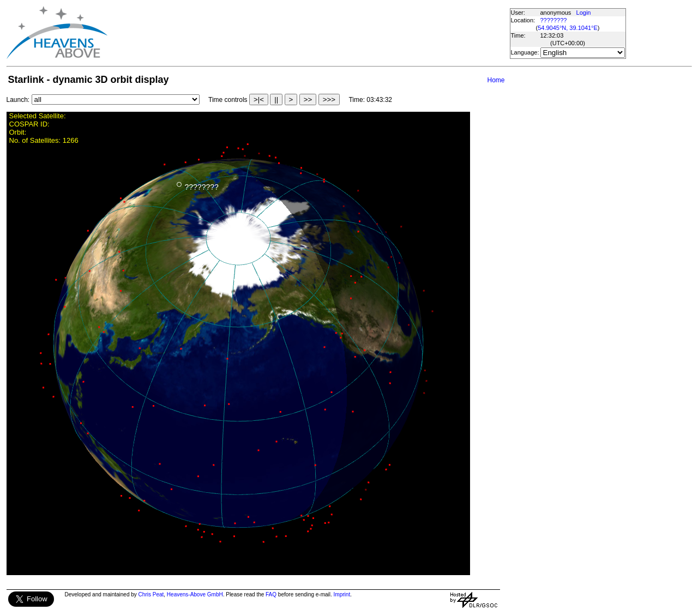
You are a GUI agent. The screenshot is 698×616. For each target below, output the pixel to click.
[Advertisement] (308, 33)
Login (584, 13)
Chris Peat (151, 594)
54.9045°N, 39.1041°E (568, 28)
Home (496, 80)
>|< (259, 99)
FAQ (271, 594)
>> (308, 99)
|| (276, 99)
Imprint (342, 594)
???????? (554, 20)
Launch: (18, 100)
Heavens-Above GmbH (195, 594)
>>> (329, 99)
